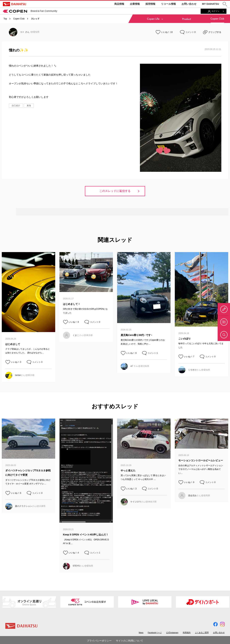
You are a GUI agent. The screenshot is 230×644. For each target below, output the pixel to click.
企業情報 (135, 4)
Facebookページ (155, 633)
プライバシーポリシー (99, 641)
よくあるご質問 (202, 633)
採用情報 (150, 4)
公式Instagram (172, 633)
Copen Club (19, 19)
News (141, 633)
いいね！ (165, 32)
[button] (225, 4)
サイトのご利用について (130, 641)
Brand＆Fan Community (30, 11)
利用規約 (187, 633)
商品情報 (119, 4)
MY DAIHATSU (211, 4)
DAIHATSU (14, 4)
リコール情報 (168, 4)
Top (5, 19)
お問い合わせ (189, 4)
